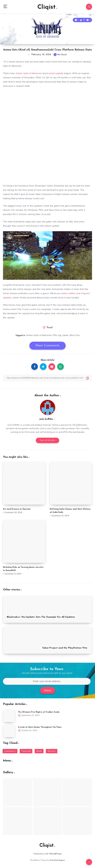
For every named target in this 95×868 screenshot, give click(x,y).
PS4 (55, 335)
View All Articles (48, 440)
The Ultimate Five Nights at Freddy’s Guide (39, 712)
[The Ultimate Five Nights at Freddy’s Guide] (9, 716)
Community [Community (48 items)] (10, 751)
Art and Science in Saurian (17, 509)
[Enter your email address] (47, 681)
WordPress (55, 854)
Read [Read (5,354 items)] (39, 751)
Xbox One (75, 335)
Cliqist (47, 7)
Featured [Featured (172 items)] (26, 751)
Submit (48, 691)
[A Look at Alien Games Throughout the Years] (9, 731)
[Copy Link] (48, 378)
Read (50, 328)
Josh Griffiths (46, 419)
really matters (69, 293)
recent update (56, 73)
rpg (60, 335)
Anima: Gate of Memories (29, 73)
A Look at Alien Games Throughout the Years (40, 727)
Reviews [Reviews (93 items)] (52, 751)
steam (65, 335)
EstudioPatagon (57, 860)
